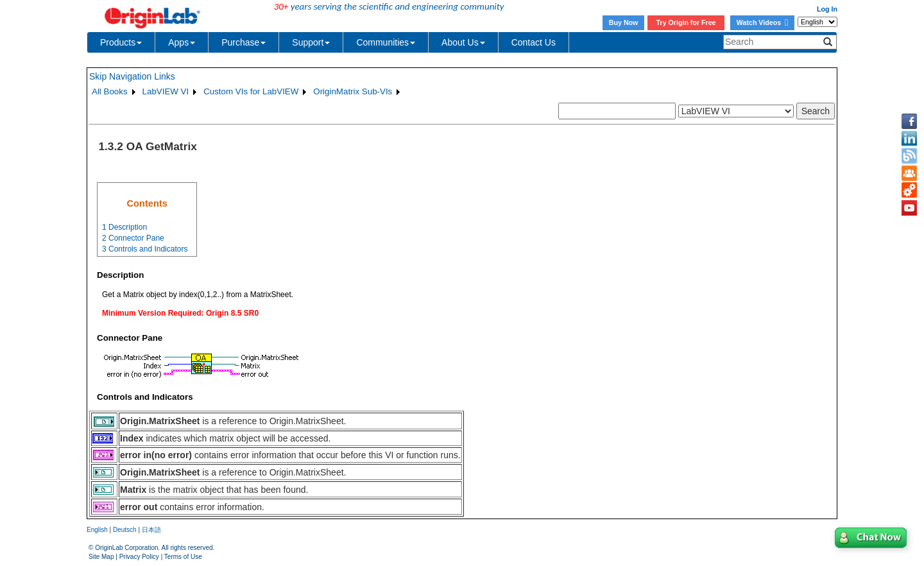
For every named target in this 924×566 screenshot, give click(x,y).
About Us (463, 42)
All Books (110, 91)
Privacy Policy (139, 557)
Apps (182, 42)
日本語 (151, 530)
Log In (827, 9)
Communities (386, 42)
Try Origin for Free (686, 22)
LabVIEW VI (166, 91)
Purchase (244, 42)
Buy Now (624, 22)
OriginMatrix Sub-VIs (353, 91)
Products (121, 42)
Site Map (101, 557)
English (97, 530)
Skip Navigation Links (132, 76)
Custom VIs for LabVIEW (251, 91)
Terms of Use (183, 557)
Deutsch (125, 530)
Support (311, 42)
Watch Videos (762, 22)
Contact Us (534, 42)
